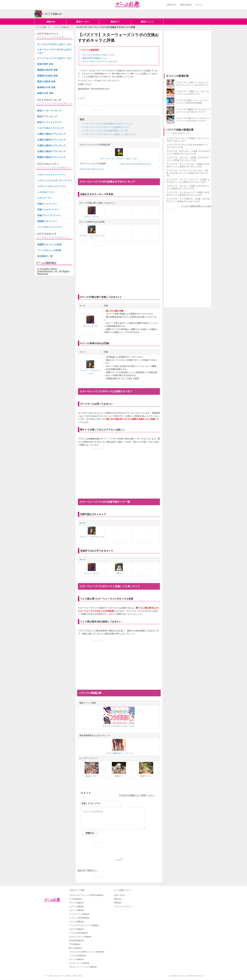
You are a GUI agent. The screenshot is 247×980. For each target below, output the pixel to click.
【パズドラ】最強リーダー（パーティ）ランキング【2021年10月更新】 (193, 102)
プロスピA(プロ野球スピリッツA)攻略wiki (87, 952)
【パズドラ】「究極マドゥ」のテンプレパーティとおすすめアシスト (193, 93)
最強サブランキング (47, 116)
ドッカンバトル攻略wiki (79, 914)
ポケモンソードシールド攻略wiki (83, 967)
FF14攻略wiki (75, 944)
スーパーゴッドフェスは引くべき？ (55, 58)
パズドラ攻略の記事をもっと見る (197, 206)
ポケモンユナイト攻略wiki (80, 937)
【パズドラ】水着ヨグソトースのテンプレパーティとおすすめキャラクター (193, 120)
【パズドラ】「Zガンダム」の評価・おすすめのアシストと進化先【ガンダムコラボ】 (188, 159)
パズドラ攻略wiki (76, 907)
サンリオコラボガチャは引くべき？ (99, 55)
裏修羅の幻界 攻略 (46, 87)
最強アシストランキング (49, 122)
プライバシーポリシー (123, 907)
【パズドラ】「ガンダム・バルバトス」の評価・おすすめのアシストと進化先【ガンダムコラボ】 (188, 181)
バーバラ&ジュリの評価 (49, 250)
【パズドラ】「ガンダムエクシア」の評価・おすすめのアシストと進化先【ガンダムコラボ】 (188, 194)
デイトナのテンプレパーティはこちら (100, 61)
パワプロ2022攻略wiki (79, 933)
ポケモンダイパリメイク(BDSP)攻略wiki (86, 895)
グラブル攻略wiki (76, 903)
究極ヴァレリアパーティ (49, 215)
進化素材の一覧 (45, 256)
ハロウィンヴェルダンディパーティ (55, 180)
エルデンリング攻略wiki (79, 963)
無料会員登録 (186, 5)
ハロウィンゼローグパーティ (52, 186)
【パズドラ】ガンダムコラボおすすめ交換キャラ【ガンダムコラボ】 (187, 146)
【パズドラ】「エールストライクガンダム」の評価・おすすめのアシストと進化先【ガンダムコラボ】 (187, 173)
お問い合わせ (120, 895)
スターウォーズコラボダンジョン (136, 164)
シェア (81, 98)
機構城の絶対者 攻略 (47, 70)
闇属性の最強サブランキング (52, 157)
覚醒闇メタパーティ (47, 221)
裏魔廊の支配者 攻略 (47, 76)
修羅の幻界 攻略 (45, 93)
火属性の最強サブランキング (52, 134)
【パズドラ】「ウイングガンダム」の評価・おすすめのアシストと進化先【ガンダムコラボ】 (188, 165)
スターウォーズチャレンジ (92, 169)
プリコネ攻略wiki (76, 922)
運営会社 (118, 899)
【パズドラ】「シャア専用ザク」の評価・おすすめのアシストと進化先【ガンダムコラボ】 (188, 200)
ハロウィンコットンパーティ (52, 175)
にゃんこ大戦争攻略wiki (79, 918)
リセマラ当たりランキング (50, 128)
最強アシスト (147, 22)
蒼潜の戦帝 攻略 (45, 64)
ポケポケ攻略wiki (76, 929)
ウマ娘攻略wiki (75, 899)
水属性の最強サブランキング (52, 140)
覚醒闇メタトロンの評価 (49, 244)
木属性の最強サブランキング (52, 146)
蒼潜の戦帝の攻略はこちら (95, 58)
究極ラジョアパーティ (48, 210)
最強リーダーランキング (49, 111)
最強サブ (115, 22)
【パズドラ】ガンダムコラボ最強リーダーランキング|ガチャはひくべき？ (188, 140)
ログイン (199, 5)
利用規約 (123, 795)
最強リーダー (83, 22)
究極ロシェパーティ (47, 204)
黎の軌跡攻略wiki (76, 941)
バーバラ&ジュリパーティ (50, 227)
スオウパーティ (45, 198)
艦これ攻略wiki (75, 948)
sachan (88, 84)
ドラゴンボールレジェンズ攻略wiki (84, 925)
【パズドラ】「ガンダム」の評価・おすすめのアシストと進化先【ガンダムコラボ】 (188, 187)
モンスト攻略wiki (76, 910)
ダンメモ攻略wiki (76, 959)
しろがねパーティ (46, 192)
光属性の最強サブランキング (52, 151)
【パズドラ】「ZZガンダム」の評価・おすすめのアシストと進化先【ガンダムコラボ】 (188, 152)
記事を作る (172, 5)
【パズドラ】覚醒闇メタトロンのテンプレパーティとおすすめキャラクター (193, 111)
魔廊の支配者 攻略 (46, 81)
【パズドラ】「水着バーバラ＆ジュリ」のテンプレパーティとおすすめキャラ (193, 84)
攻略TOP (51, 22)
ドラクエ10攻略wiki (77, 956)
